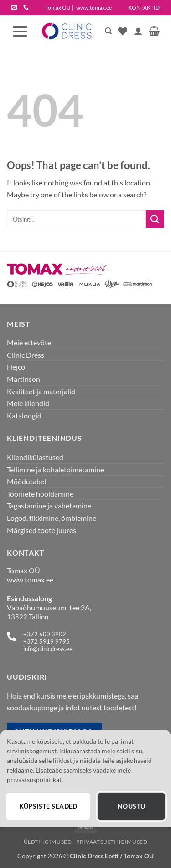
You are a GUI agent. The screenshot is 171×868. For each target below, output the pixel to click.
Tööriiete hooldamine (40, 494)
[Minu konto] (138, 31)
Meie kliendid (28, 403)
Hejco (16, 367)
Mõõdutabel (26, 481)
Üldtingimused (48, 842)
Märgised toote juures (41, 530)
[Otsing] (108, 31)
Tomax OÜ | (78, 8)
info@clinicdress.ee (48, 649)
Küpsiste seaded (48, 806)
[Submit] (155, 219)
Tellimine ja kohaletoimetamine (55, 469)
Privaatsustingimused (112, 842)
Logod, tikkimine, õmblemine (52, 518)
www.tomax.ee (30, 580)
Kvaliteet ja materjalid (41, 391)
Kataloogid (24, 415)
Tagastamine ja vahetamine (49, 505)
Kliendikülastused (35, 457)
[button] (20, 31)
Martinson (23, 379)
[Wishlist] (123, 31)
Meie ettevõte (29, 342)
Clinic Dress (26, 355)
